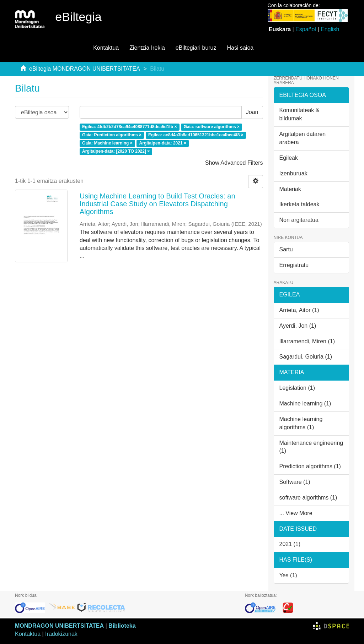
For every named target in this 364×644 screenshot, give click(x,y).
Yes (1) (288, 575)
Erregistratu (294, 265)
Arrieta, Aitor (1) (299, 310)
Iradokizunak (61, 634)
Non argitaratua (299, 220)
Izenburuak (293, 173)
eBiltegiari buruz (196, 48)
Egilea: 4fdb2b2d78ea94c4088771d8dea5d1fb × (129, 127)
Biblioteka (122, 626)
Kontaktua (106, 48)
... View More (296, 513)
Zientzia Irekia (147, 48)
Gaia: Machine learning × (107, 143)
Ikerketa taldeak (299, 204)
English (330, 29)
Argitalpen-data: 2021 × (163, 143)
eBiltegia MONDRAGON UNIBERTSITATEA (85, 69)
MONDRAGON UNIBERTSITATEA (59, 626)
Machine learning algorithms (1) (301, 423)
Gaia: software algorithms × (212, 127)
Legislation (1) (297, 388)
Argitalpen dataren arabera (303, 138)
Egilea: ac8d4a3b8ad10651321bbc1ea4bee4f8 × (196, 135)
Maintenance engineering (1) (311, 447)
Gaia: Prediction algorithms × (112, 135)
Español (306, 29)
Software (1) (295, 482)
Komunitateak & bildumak (299, 114)
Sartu (286, 249)
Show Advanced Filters (234, 163)
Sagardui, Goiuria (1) (306, 357)
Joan (252, 112)
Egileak (289, 158)
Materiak (290, 189)
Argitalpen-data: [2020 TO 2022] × (116, 151)
